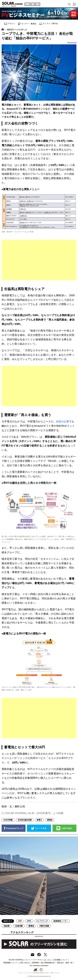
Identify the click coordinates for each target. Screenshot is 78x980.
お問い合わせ (25, 963)
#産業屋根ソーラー (60, 921)
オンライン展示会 (49, 24)
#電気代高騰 (44, 926)
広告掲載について (60, 960)
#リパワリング (42, 921)
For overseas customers (39, 966)
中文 (33, 4)
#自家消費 (19, 926)
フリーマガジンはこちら (42, 960)
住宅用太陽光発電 (25, 820)
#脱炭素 (7, 926)
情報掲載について (10, 963)
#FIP (20, 921)
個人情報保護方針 (48, 963)
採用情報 (35, 963)
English (27, 4)
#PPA (29, 921)
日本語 (38, 4)
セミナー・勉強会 (27, 24)
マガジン (10, 24)
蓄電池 (50, 820)
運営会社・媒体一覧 (65, 963)
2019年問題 (8, 820)
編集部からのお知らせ (17, 29)
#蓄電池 (31, 926)
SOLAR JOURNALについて (19, 960)
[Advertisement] (39, 260)
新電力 (39, 820)
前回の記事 (63, 422)
